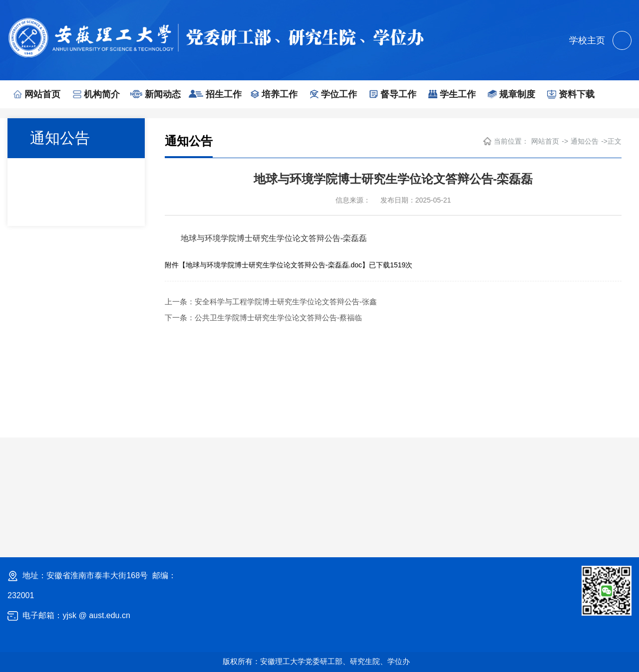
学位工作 (333, 94)
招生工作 (215, 94)
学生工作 (452, 94)
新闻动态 (156, 94)
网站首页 (37, 94)
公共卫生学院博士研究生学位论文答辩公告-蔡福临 (278, 318)
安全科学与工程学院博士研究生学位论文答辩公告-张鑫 (286, 302)
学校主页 (587, 40)
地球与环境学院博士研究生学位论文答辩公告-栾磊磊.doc (274, 265)
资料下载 (571, 94)
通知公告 (585, 141)
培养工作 (274, 94)
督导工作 (393, 94)
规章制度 (511, 94)
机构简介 (96, 94)
